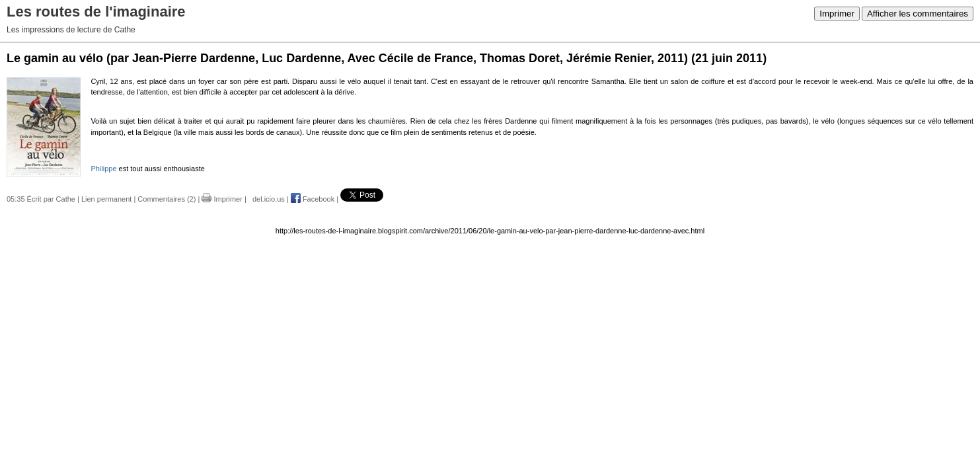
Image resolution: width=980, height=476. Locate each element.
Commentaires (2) (167, 199)
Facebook (313, 199)
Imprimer (837, 14)
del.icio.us (267, 199)
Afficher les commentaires (918, 14)
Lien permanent (106, 199)
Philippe (103, 169)
